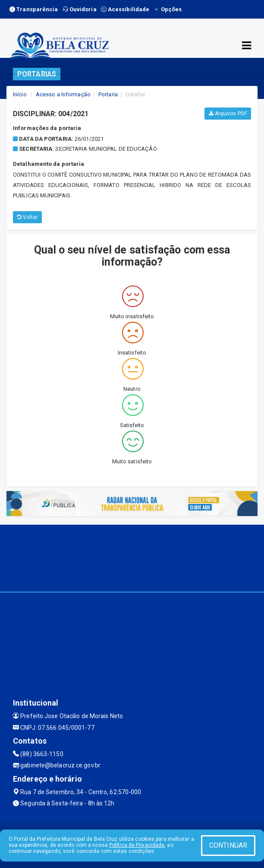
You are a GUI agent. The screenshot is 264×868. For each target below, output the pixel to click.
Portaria (108, 94)
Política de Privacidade (137, 845)
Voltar (27, 217)
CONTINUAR (228, 845)
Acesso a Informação (63, 94)
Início (20, 94)
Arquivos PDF (228, 114)
